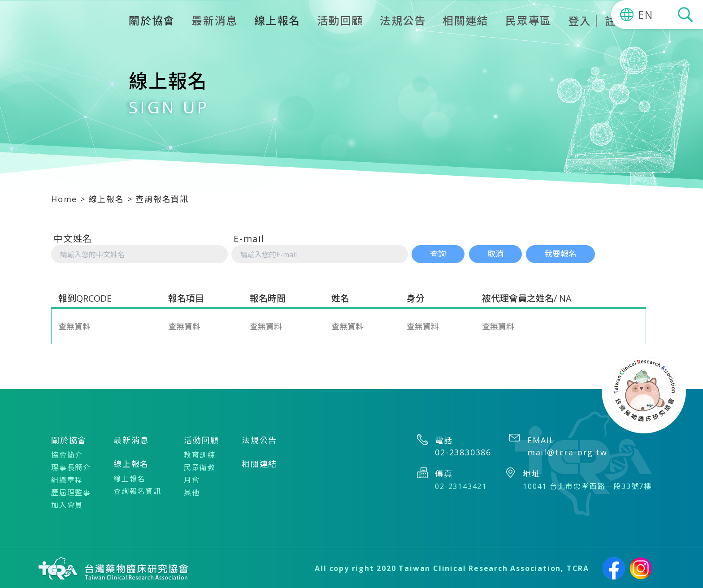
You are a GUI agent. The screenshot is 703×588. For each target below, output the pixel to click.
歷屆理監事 (71, 492)
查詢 (438, 254)
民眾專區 (528, 20)
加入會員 (67, 505)
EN (646, 15)
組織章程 (67, 480)
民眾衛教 (200, 467)
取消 (495, 254)
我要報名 (561, 254)
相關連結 (466, 20)
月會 (192, 480)
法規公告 (403, 20)
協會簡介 (67, 454)
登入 (580, 21)
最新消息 (215, 20)
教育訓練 (200, 454)
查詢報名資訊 (137, 491)
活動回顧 (340, 20)
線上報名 (106, 199)
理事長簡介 (71, 467)
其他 (192, 492)
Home (64, 199)
